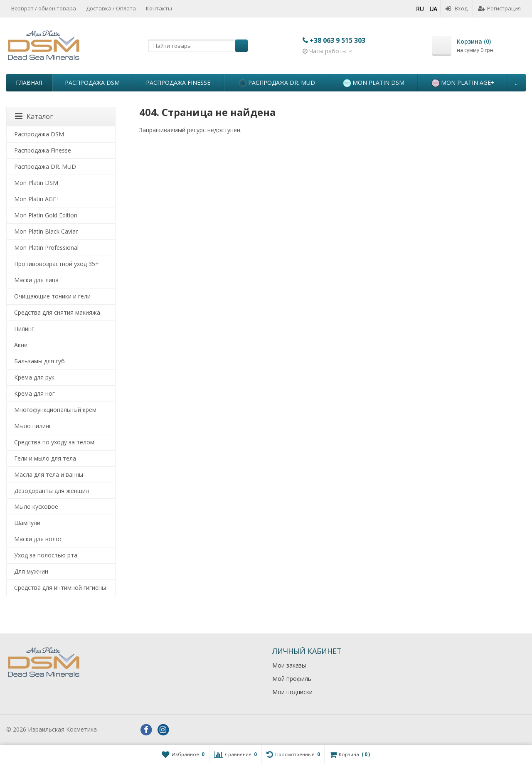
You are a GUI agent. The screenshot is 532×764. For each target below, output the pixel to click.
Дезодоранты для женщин (52, 491)
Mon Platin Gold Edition (46, 215)
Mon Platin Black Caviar (46, 231)
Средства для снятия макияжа (57, 312)
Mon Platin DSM (374, 83)
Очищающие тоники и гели (52, 296)
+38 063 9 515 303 (337, 40)
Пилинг (24, 329)
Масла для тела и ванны (49, 474)
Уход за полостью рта (46, 555)
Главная (29, 83)
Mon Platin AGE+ (463, 83)
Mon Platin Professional (46, 248)
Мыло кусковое (36, 506)
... (517, 83)
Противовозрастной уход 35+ (57, 264)
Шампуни (27, 523)
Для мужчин (31, 571)
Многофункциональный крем (55, 410)
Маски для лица (36, 280)
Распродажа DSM (92, 83)
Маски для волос (38, 539)
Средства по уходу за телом (54, 442)
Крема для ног (34, 393)
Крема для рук (34, 377)
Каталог (34, 116)
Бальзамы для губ (39, 361)
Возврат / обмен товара (44, 8)
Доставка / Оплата (111, 8)
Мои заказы (289, 665)
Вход (457, 8)
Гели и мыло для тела (45, 458)
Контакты (159, 8)
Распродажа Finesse (178, 83)
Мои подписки (292, 692)
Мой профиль (292, 679)
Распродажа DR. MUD (277, 83)
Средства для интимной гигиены (60, 588)
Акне (21, 345)
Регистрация (499, 8)
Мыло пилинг (33, 426)
